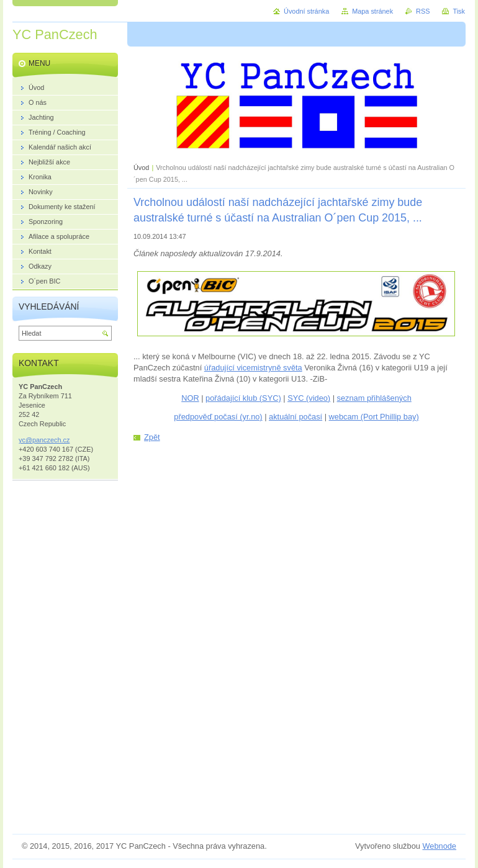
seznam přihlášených (374, 398)
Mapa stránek (372, 11)
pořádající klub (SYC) (243, 398)
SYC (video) (309, 398)
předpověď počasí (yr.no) (218, 417)
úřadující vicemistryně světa (253, 368)
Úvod (141, 168)
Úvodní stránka (306, 11)
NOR (190, 398)
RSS (423, 11)
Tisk (459, 11)
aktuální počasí (295, 417)
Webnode (439, 846)
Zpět (152, 437)
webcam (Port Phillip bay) (374, 417)
